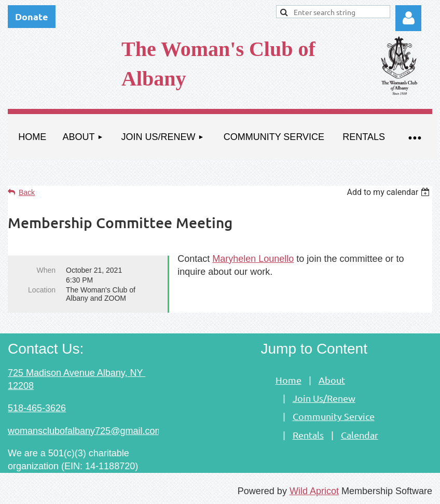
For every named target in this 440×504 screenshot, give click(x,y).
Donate (32, 16)
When (46, 270)
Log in (408, 18)
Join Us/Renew (324, 398)
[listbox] (389, 192)
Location (42, 290)
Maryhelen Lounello (253, 259)
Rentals (308, 435)
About (332, 380)
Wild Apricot (314, 491)
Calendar (360, 435)
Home (288, 380)
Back (27, 192)
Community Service (334, 416)
